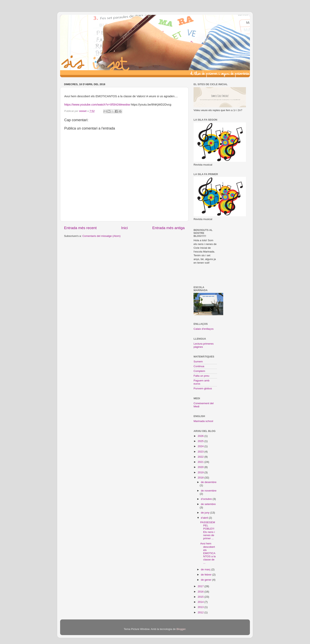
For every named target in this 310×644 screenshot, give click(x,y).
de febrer (207, 575)
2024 (201, 446)
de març (206, 569)
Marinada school (203, 421)
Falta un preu (201, 376)
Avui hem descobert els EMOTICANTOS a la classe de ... (208, 553)
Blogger (181, 629)
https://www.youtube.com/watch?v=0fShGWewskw (97, 105)
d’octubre (207, 499)
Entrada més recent (80, 228)
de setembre (208, 504)
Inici (125, 228)
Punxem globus (203, 388)
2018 (201, 478)
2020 (201, 467)
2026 (201, 436)
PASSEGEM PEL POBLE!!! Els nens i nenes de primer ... (208, 530)
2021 (201, 462)
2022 (201, 457)
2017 (201, 586)
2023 (201, 452)
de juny (206, 513)
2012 (201, 612)
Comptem (199, 371)
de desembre (209, 482)
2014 (201, 602)
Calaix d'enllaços (204, 329)
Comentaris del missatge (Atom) (102, 236)
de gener (207, 580)
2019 (201, 472)
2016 (201, 592)
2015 (201, 597)
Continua (199, 366)
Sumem (198, 362)
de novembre (209, 491)
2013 (201, 607)
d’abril (205, 518)
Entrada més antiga (168, 228)
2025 (201, 441)
